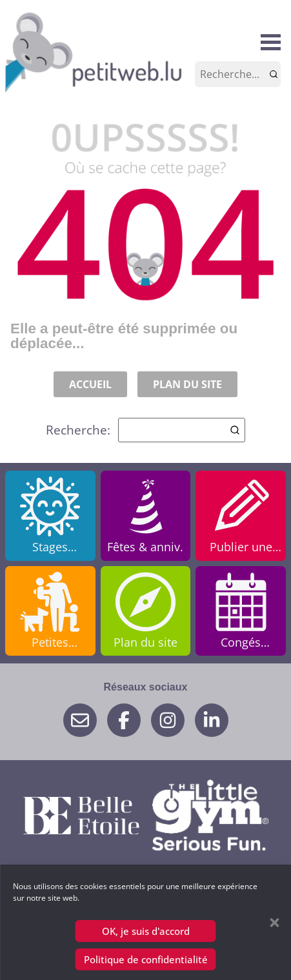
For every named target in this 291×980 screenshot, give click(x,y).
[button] (274, 923)
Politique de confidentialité (146, 959)
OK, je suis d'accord (146, 931)
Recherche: (145, 430)
